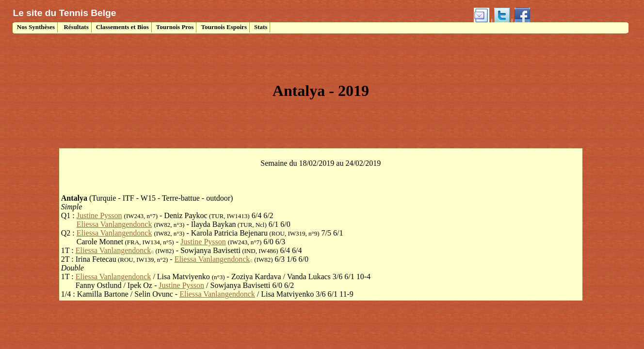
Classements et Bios (122, 27)
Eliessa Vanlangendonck (114, 224)
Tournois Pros (175, 27)
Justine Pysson (99, 215)
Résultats (75, 27)
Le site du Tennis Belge (65, 13)
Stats (261, 27)
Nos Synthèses (35, 27)
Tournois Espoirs (224, 27)
